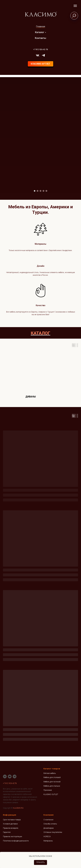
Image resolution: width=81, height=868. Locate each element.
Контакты (41, 38)
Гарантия (7, 832)
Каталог (40, 32)
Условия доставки (10, 824)
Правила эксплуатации (12, 837)
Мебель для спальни (52, 786)
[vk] (38, 55)
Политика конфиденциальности (16, 841)
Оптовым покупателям (53, 832)
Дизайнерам (49, 828)
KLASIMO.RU (18, 808)
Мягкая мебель (50, 773)
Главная (41, 27)
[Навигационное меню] (75, 6)
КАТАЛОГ (41, 333)
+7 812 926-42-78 (41, 49)
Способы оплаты (50, 824)
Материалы (48, 841)
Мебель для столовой (52, 777)
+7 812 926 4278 (10, 783)
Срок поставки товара (12, 820)
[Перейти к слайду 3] (41, 191)
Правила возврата (11, 828)
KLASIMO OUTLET (51, 794)
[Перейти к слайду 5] (46, 191)
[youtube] (10, 776)
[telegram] (43, 55)
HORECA (47, 837)
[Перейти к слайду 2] (38, 191)
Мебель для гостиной (52, 782)
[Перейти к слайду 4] (43, 191)
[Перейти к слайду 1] (35, 191)
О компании (48, 820)
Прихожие (48, 790)
